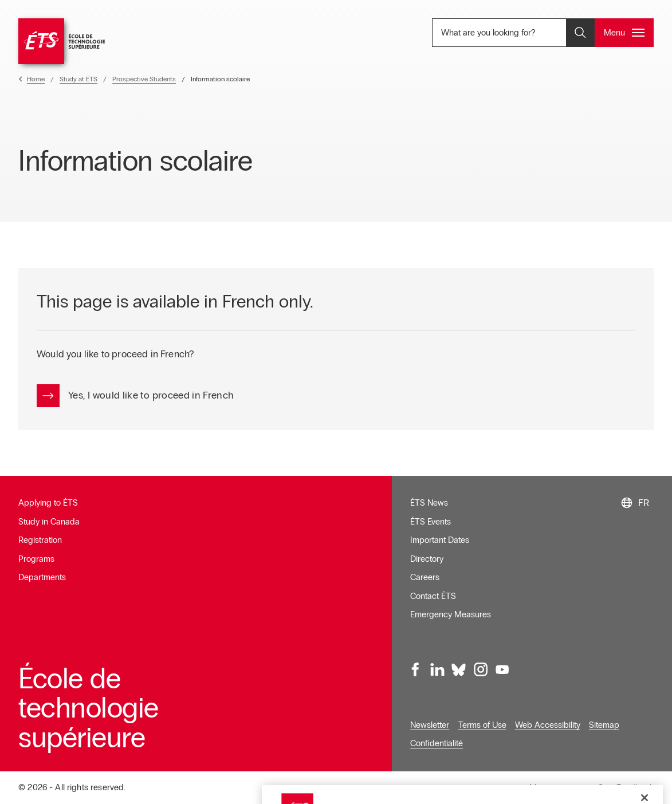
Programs (36, 559)
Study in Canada (49, 522)
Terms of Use (482, 725)
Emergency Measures (451, 614)
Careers (425, 577)
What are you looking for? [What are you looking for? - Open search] (515, 32)
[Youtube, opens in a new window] (502, 669)
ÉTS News (429, 503)
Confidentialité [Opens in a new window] (437, 743)
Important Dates (440, 540)
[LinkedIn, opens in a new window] (437, 669)
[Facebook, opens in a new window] (416, 669)
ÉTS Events (431, 522)
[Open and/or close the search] (580, 33)
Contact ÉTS (433, 596)
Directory (427, 559)
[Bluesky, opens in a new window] (459, 669)
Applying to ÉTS (48, 503)
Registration (40, 540)
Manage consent (561, 788)
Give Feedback (626, 788)
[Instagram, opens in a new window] (480, 669)
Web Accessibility (548, 725)
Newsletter (430, 725)
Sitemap (604, 725)
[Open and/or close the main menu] (624, 33)
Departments (42, 577)
